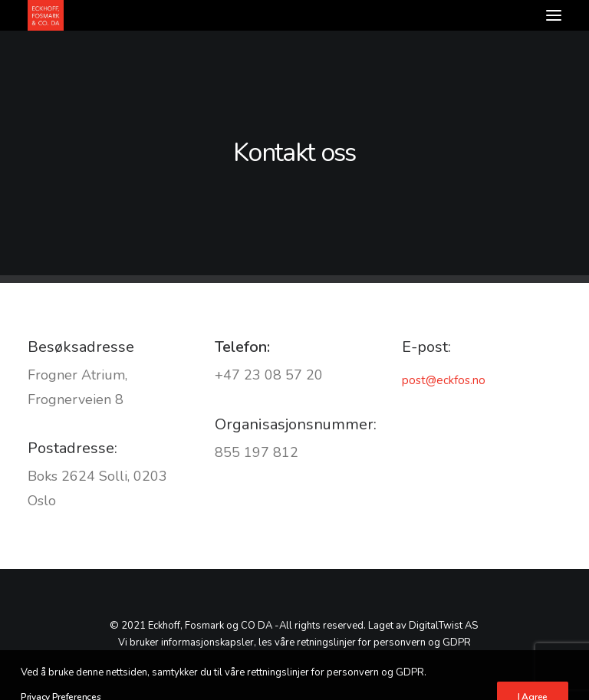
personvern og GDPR (422, 642)
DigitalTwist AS (443, 626)
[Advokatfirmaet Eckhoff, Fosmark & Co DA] (46, 15)
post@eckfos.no (444, 380)
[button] (554, 15)
